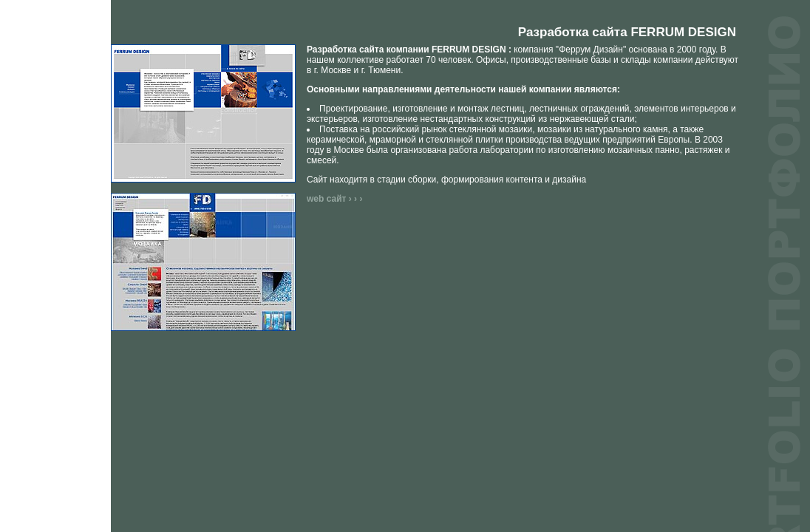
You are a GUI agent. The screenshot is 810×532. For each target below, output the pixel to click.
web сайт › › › (334, 199)
